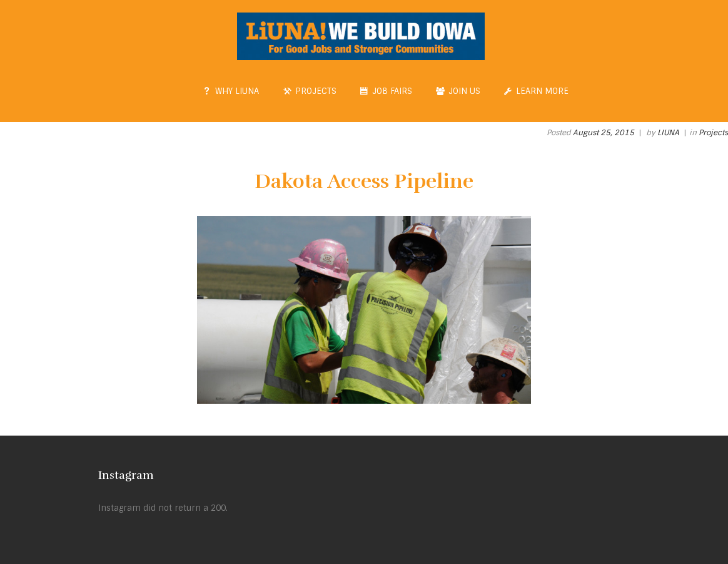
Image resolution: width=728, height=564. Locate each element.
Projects (310, 91)
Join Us (458, 91)
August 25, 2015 (604, 133)
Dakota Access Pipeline (364, 181)
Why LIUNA (231, 91)
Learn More (537, 91)
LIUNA (668, 133)
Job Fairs (387, 91)
